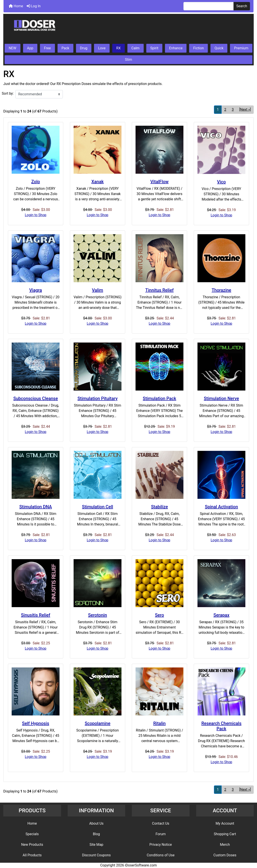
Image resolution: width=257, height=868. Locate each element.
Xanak (98, 182)
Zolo (36, 182)
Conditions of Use (161, 855)
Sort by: (8, 93)
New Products (32, 845)
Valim (98, 290)
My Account (225, 823)
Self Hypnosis (35, 723)
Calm (135, 48)
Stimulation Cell (97, 507)
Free (47, 48)
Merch (225, 845)
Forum (161, 834)
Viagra (36, 290)
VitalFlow (160, 182)
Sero (160, 615)
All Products (32, 855)
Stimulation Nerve (221, 398)
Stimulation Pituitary (98, 398)
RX (118, 48)
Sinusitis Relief (35, 615)
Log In (34, 6)
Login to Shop (36, 215)
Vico (221, 182)
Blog (96, 834)
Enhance (176, 48)
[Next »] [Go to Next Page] (245, 110)
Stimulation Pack (159, 398)
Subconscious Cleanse (36, 398)
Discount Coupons (96, 855)
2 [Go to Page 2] (225, 110)
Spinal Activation (222, 507)
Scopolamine (98, 723)
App (30, 48)
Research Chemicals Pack (222, 726)
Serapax (221, 615)
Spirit (154, 48)
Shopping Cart (225, 834)
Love (102, 48)
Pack (65, 48)
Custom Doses (225, 855)
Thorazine (221, 290)
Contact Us (161, 823)
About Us (96, 823)
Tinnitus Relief (160, 290)
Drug (84, 48)
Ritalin (159, 723)
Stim (129, 60)
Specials (32, 834)
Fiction (199, 48)
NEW (12, 48)
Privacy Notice (161, 845)
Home (16, 6)
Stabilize (160, 507)
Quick (219, 48)
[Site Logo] (128, 29)
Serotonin (98, 615)
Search (242, 6)
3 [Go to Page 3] (233, 110)
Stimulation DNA (36, 507)
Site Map (96, 845)
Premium (241, 48)
